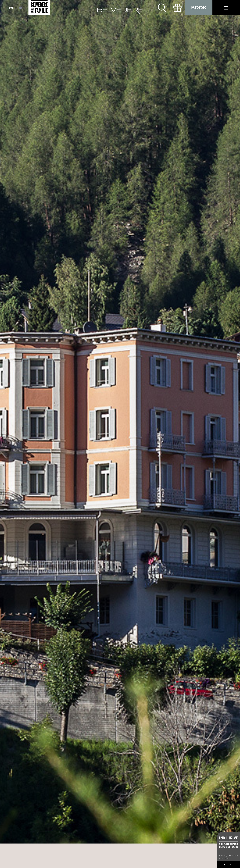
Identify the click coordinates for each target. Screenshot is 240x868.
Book (199, 8)
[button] (18, 422)
